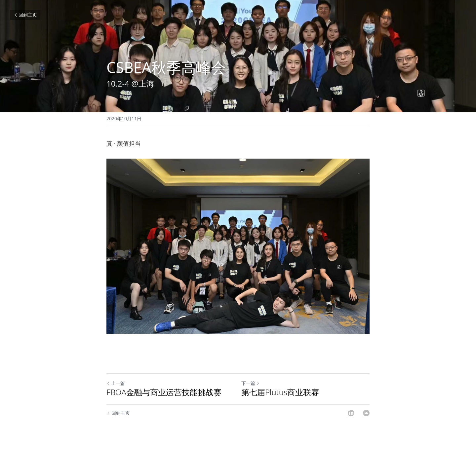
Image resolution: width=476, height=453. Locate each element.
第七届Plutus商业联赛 (280, 392)
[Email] (366, 413)
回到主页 (25, 15)
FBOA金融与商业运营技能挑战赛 (164, 392)
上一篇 (116, 383)
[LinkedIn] (351, 413)
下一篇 (251, 383)
